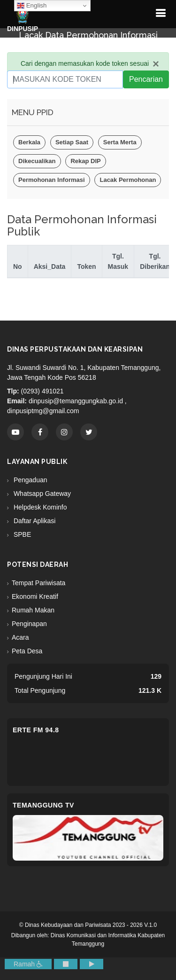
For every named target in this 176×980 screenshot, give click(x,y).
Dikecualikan (37, 161)
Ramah (28, 964)
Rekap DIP (85, 161)
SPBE (21, 534)
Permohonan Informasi (52, 180)
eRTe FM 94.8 (36, 730)
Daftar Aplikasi (34, 521)
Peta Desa (27, 651)
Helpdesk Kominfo (39, 507)
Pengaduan (30, 480)
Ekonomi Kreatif (35, 596)
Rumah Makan (33, 610)
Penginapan (29, 624)
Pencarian (146, 79)
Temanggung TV (43, 805)
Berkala (29, 142)
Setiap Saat (72, 142)
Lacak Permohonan (128, 180)
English (32, 6)
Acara (20, 637)
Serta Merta (120, 142)
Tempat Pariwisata (38, 583)
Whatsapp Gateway (41, 494)
